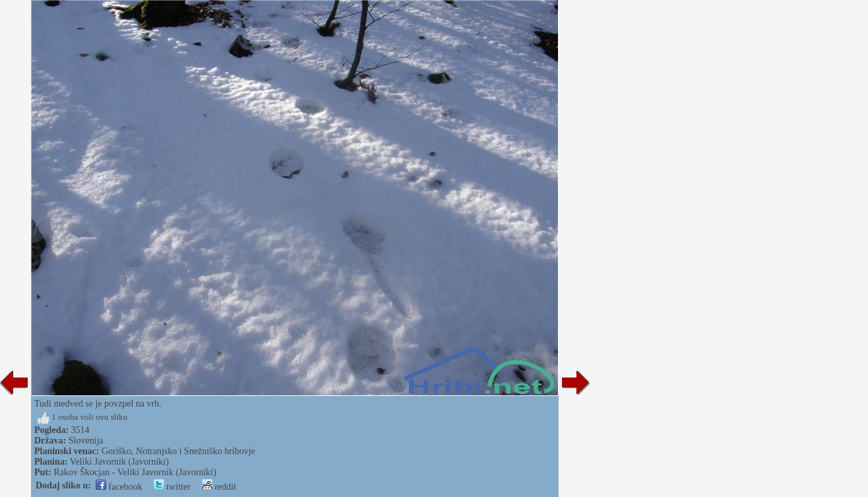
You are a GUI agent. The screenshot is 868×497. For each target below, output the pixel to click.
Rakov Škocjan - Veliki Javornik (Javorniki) (135, 472)
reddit (219, 487)
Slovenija (86, 441)
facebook (119, 487)
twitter (172, 487)
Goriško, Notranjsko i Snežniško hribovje (178, 451)
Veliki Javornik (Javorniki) (119, 462)
